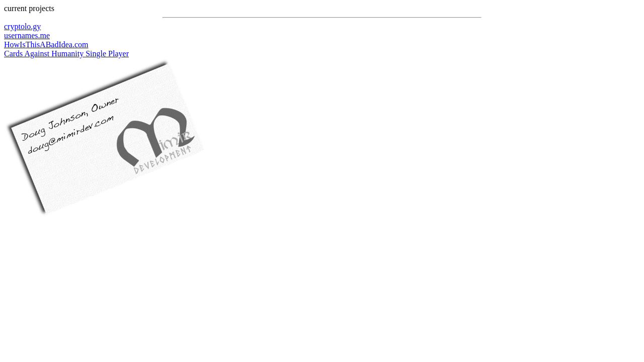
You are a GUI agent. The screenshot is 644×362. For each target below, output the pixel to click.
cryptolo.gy (22, 26)
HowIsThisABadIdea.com (46, 44)
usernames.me (27, 35)
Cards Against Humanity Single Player (66, 54)
